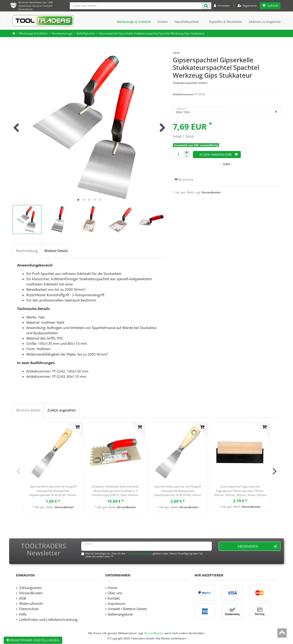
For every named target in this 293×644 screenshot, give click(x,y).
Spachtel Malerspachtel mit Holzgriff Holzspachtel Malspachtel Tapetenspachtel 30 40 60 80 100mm (53, 491)
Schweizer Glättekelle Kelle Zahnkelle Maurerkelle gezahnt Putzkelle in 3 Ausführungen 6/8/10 (115, 491)
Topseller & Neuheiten (225, 22)
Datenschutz (28, 609)
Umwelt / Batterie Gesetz (127, 609)
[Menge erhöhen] (187, 153)
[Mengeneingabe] (178, 155)
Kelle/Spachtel (86, 33)
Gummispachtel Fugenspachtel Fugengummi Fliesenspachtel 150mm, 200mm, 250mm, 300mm (240, 491)
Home (112, 588)
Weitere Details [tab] (56, 251)
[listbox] (115, 452)
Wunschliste (184, 179)
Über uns (115, 593)
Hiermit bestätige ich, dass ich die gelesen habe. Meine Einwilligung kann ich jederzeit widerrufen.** (144, 555)
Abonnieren (257, 546)
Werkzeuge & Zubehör (134, 22)
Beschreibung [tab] (27, 251)
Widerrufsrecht (31, 604)
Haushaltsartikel (186, 22)
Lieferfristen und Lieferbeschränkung (48, 620)
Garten (163, 22)
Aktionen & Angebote (265, 22)
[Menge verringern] (187, 156)
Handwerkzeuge (62, 33)
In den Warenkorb (218, 155)
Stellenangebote (120, 614)
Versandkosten (211, 192)
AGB (22, 598)
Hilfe (22, 614)
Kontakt (114, 598)
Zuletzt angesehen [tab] (62, 410)
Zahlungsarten (30, 588)
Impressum (117, 604)
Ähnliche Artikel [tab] (28, 410)
